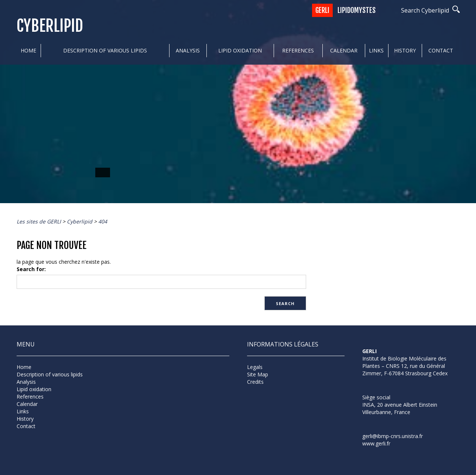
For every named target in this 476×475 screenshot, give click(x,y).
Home (28, 50)
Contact (441, 50)
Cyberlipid (50, 26)
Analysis (188, 50)
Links (376, 50)
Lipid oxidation (240, 50)
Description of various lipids (105, 50)
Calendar (344, 50)
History (405, 50)
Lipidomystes (357, 10)
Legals (255, 367)
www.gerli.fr (376, 443)
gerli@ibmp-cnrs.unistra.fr (393, 436)
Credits (255, 382)
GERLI (322, 10)
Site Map (258, 374)
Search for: (31, 269)
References (298, 50)
